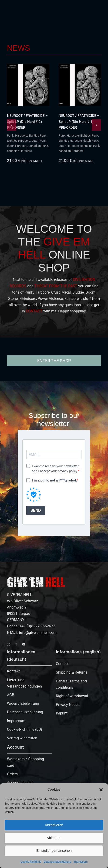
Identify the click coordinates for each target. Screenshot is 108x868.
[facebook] (16, 644)
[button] (101, 790)
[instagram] (8, 644)
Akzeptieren (54, 825)
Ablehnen (54, 838)
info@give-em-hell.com (38, 633)
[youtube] (24, 644)
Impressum (81, 862)
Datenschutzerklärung (57, 862)
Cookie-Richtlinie (31, 862)
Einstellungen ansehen (54, 850)
